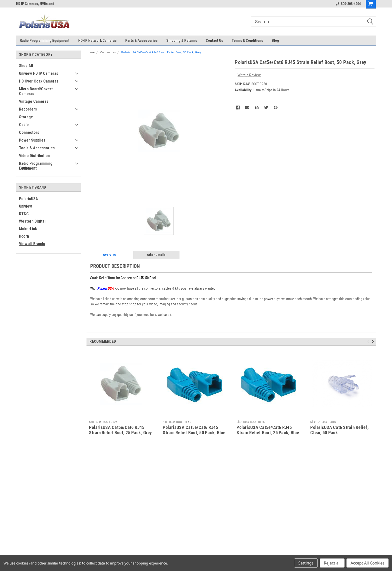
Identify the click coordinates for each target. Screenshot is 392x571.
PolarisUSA (28, 199)
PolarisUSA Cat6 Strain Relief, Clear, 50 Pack (339, 430)
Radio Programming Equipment (45, 41)
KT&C (24, 214)
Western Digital (32, 221)
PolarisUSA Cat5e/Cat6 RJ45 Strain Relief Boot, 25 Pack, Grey (120, 430)
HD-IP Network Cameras (97, 41)
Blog (275, 41)
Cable (24, 125)
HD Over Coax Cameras (39, 81)
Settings (306, 563)
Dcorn (24, 236)
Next (374, 342)
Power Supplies (32, 140)
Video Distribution (34, 156)
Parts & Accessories (141, 41)
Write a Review (249, 75)
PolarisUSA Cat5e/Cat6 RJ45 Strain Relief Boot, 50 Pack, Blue (194, 430)
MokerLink (28, 229)
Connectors (29, 132)
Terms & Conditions (247, 41)
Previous (369, 342)
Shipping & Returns (182, 41)
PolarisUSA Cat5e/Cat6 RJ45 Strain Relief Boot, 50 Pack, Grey (161, 52)
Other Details (156, 255)
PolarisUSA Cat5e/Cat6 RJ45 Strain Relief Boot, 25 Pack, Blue (268, 430)
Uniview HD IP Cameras (39, 73)
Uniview (25, 206)
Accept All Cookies (367, 563)
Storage (26, 117)
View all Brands (32, 244)
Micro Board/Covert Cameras (36, 91)
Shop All (26, 66)
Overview (110, 255)
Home (91, 52)
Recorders (28, 109)
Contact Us (214, 41)
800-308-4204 (348, 4)
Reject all (332, 563)
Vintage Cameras (34, 101)
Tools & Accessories (37, 148)
